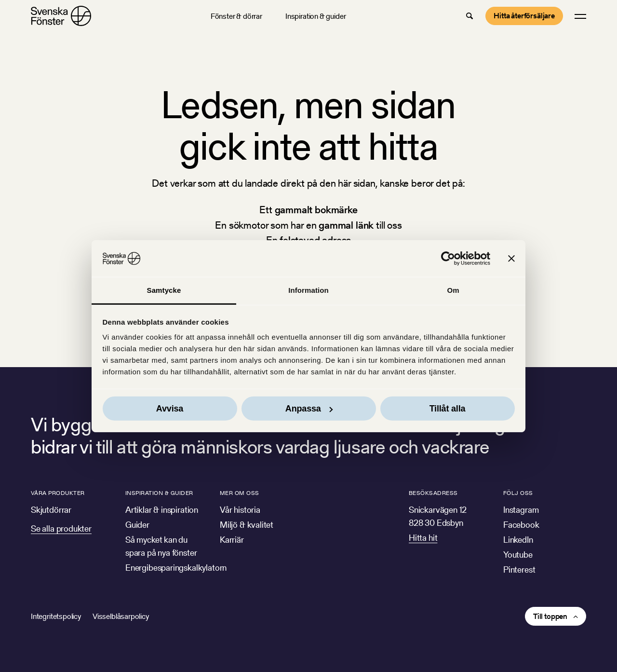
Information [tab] (308, 290)
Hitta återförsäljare (524, 16)
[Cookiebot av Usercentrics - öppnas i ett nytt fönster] (448, 259)
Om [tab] (453, 290)
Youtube (518, 555)
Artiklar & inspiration (162, 510)
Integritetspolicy (56, 616)
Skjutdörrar (51, 510)
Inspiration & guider (315, 16)
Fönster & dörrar (236, 16)
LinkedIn (518, 540)
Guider (137, 525)
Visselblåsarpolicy (121, 616)
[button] (469, 16)
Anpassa (309, 409)
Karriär (232, 540)
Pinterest (519, 569)
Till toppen (550, 616)
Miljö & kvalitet (247, 525)
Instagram (521, 510)
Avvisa (170, 409)
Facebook (521, 525)
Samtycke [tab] (164, 290)
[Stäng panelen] (511, 259)
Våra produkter (58, 493)
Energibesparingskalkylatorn (176, 568)
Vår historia (240, 510)
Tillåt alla (448, 409)
